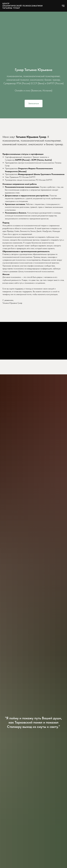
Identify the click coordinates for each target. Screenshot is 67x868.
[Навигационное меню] (63, 6)
